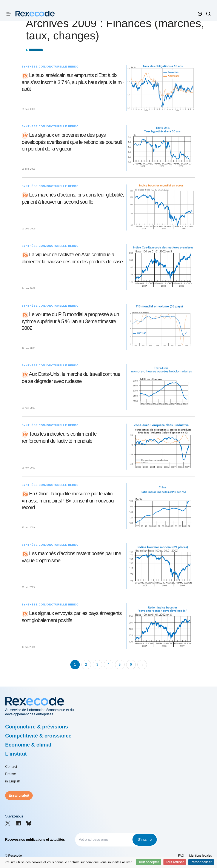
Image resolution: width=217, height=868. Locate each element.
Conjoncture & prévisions (37, 727)
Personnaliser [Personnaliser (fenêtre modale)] (201, 862)
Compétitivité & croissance (38, 736)
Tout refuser (175, 862)
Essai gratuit (19, 795)
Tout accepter (149, 862)
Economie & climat (28, 745)
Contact (11, 767)
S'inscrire (145, 840)
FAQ (181, 856)
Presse (11, 774)
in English (13, 781)
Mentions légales (201, 856)
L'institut (16, 754)
